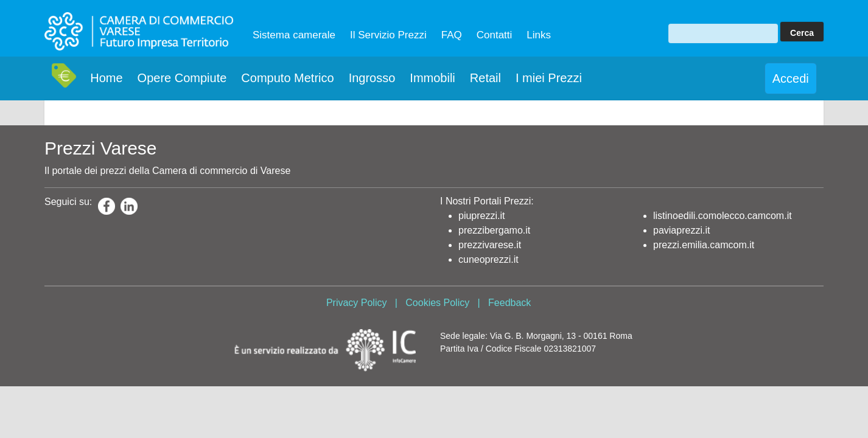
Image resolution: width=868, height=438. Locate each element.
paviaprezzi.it (681, 230)
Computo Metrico (287, 78)
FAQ (452, 35)
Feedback (509, 303)
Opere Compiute (182, 78)
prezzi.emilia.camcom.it (704, 245)
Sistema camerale (294, 35)
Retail (485, 78)
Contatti (495, 35)
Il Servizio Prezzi (388, 35)
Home (106, 78)
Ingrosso (372, 78)
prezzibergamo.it (494, 230)
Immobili (432, 78)
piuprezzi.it (481, 216)
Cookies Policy (437, 303)
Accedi (791, 78)
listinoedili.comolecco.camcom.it (723, 216)
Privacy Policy (357, 303)
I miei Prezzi (549, 78)
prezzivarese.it (490, 245)
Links (539, 35)
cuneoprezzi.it (488, 259)
